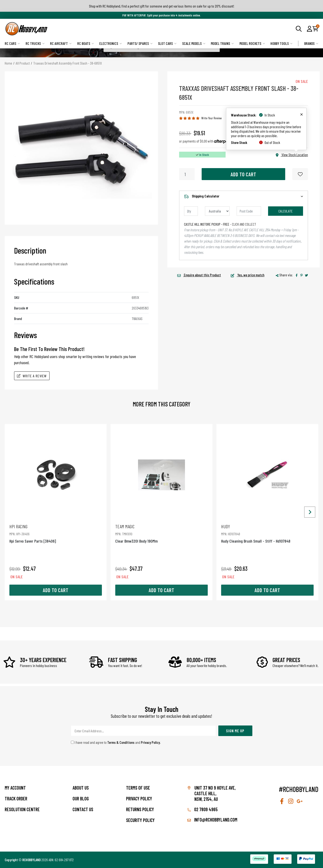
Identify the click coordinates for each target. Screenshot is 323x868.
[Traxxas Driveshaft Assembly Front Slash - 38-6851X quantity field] (187, 174)
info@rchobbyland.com (212, 820)
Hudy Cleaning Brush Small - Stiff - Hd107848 (267, 534)
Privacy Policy (150, 742)
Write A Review (32, 376)
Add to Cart (243, 174)
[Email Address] (143, 731)
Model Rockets (252, 43)
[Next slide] (310, 512)
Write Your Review (212, 118)
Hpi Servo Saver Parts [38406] (56, 534)
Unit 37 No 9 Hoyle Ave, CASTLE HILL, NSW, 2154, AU (215, 793)
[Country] (217, 211)
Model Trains (222, 43)
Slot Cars (167, 43)
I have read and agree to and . (116, 742)
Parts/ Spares (140, 43)
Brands (311, 43)
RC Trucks (35, 43)
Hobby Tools (281, 43)
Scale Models (194, 43)
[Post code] (249, 211)
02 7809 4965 (202, 809)
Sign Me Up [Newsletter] (235, 731)
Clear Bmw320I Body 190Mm (161, 534)
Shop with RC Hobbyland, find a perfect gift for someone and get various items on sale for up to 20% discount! (162, 6)
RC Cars (12, 43)
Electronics (111, 43)
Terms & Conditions (121, 742)
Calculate (286, 211)
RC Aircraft (61, 43)
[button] (310, 29)
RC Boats (86, 43)
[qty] (191, 211)
